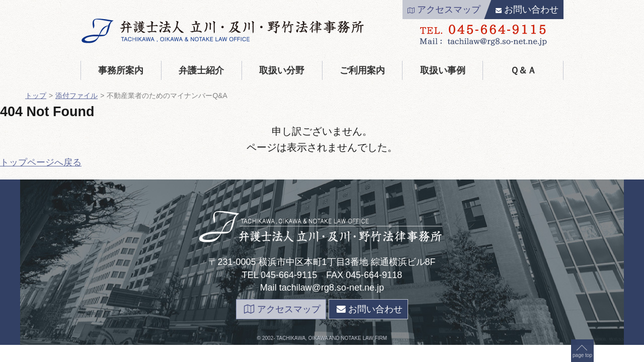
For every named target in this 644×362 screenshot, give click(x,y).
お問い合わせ (527, 10)
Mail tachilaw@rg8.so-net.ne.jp (322, 288)
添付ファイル (76, 96)
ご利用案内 (362, 70)
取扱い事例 (443, 70)
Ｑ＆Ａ (523, 70)
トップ (36, 96)
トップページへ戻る (41, 162)
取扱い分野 (282, 70)
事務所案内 (121, 70)
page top (582, 173)
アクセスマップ (444, 10)
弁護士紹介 (201, 70)
